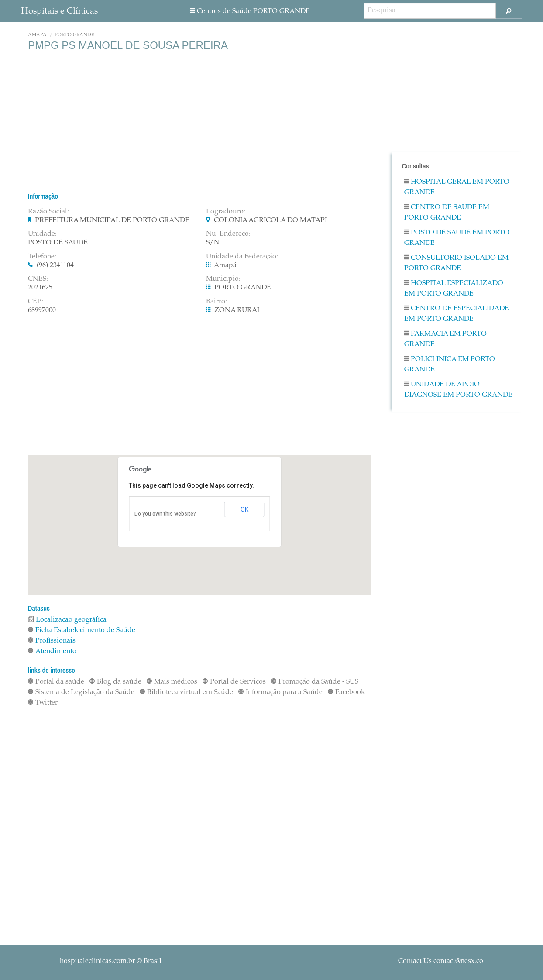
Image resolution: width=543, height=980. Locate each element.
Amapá (37, 35)
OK (244, 509)
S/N (213, 243)
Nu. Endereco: (228, 234)
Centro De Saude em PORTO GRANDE (447, 213)
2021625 (40, 288)
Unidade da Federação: (242, 257)
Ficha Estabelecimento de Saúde (82, 630)
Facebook (346, 692)
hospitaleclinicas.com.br (97, 961)
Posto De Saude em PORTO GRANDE (457, 238)
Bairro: (217, 302)
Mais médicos (172, 682)
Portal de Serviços (234, 682)
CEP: (36, 302)
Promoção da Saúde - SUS (315, 682)
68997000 (42, 310)
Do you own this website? (165, 514)
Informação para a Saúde (280, 692)
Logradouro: (226, 212)
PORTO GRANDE (74, 35)
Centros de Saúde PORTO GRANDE (250, 11)
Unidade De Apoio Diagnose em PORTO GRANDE (458, 390)
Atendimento (52, 651)
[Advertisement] (199, 121)
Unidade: (42, 234)
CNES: (38, 279)
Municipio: (223, 279)
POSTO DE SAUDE (58, 243)
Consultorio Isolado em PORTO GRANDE (456, 263)
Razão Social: (48, 212)
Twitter (43, 703)
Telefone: (42, 257)
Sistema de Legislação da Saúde (81, 692)
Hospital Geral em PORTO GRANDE (457, 187)
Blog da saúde (115, 682)
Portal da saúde (56, 682)
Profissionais (52, 641)
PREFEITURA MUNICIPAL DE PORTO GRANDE (112, 220)
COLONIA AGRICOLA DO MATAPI (270, 220)
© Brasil (111, 961)
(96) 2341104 (55, 265)
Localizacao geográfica (67, 620)
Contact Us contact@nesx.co (441, 961)
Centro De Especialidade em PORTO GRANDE (457, 314)
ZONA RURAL (238, 310)
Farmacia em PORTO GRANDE (445, 339)
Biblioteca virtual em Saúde (186, 692)
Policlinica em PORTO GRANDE (450, 364)
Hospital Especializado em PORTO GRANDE (454, 289)
